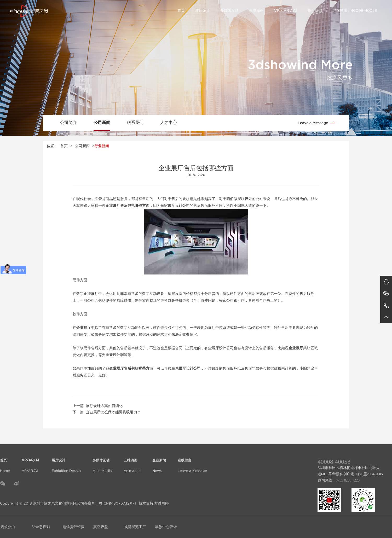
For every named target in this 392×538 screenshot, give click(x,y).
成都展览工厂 (135, 527)
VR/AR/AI (31, 462)
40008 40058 (334, 462)
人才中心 (169, 122)
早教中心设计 (166, 527)
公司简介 (68, 122)
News (159, 462)
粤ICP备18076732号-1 (117, 503)
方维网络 (162, 503)
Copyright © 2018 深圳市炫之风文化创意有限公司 (42, 503)
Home (5, 462)
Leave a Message (318, 122)
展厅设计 (203, 10)
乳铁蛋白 (8, 527)
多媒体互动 (229, 10)
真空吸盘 (101, 527)
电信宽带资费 (73, 527)
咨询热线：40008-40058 (355, 10)
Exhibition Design (66, 462)
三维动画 (256, 10)
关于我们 (315, 10)
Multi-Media (102, 462)
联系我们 (135, 122)
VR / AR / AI (286, 10)
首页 (181, 10)
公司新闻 (102, 122)
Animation (132, 462)
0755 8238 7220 (348, 480)
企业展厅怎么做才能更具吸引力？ (113, 412)
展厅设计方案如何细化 (104, 406)
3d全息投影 (41, 527)
